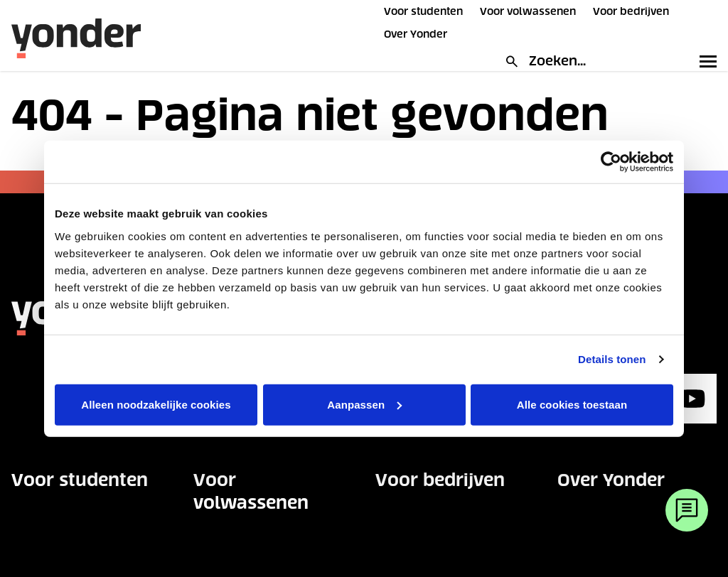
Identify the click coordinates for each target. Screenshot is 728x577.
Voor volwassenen (528, 11)
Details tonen (612, 359)
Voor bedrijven (631, 11)
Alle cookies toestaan (572, 404)
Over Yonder (416, 34)
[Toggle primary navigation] (705, 61)
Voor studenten (423, 11)
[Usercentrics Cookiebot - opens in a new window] (611, 162)
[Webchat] (687, 510)
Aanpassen (364, 404)
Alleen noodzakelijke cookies (156, 404)
